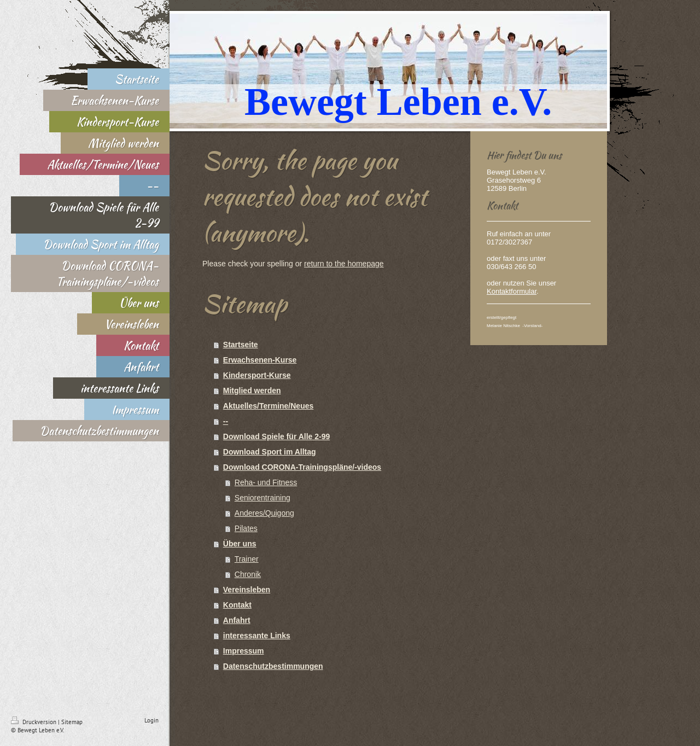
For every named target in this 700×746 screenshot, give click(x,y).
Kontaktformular (512, 291)
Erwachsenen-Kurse (260, 360)
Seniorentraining (262, 498)
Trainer (247, 559)
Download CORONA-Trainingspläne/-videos (302, 467)
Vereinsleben (247, 590)
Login (151, 720)
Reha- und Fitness (266, 482)
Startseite (241, 345)
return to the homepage (344, 264)
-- (226, 421)
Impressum (244, 651)
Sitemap (72, 722)
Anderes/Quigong (264, 513)
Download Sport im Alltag (270, 452)
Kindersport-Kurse (257, 375)
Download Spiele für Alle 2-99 (277, 436)
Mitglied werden (252, 391)
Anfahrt (237, 620)
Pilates (246, 528)
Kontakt (237, 605)
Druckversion (34, 722)
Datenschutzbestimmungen (273, 666)
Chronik (248, 574)
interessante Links (257, 636)
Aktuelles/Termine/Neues (268, 406)
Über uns (240, 544)
